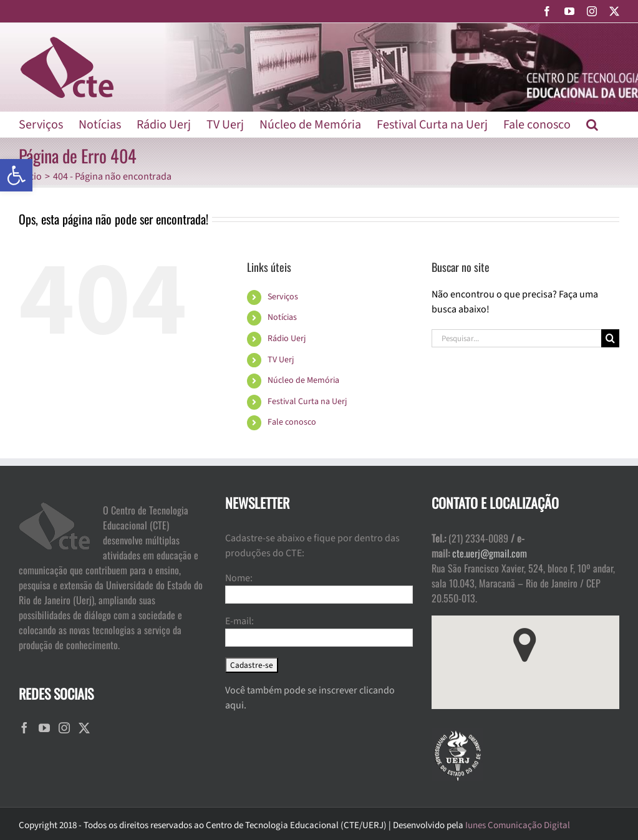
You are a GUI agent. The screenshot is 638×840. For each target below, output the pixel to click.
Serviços (283, 297)
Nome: (239, 578)
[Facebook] (24, 728)
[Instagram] (64, 728)
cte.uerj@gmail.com (490, 553)
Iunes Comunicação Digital (518, 825)
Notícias (282, 317)
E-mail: (239, 621)
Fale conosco (292, 422)
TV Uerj (281, 360)
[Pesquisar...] (516, 338)
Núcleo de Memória (303, 380)
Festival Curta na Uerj (307, 402)
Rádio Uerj (287, 339)
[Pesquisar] (610, 338)
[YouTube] (44, 728)
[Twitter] (84, 728)
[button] (16, 175)
